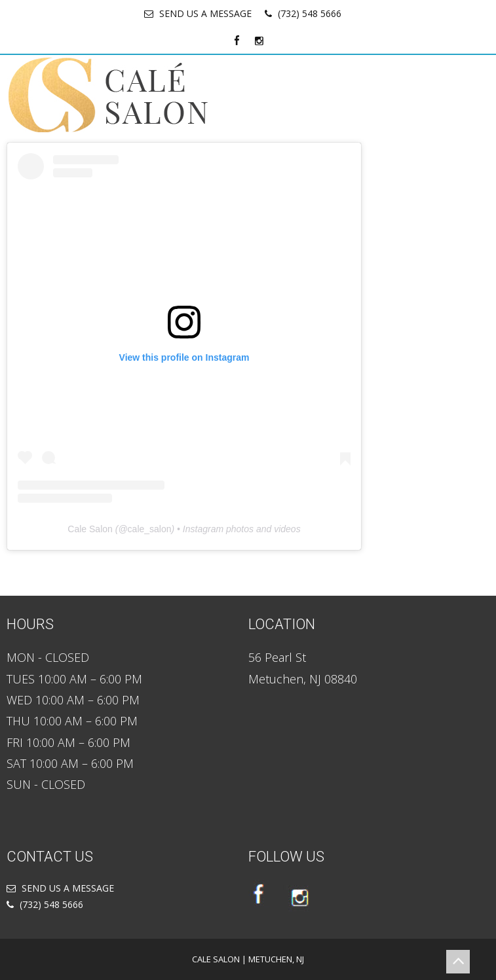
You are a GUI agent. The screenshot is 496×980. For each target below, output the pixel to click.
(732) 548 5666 (310, 13)
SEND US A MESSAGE (205, 13)
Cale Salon (90, 529)
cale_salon (150, 529)
